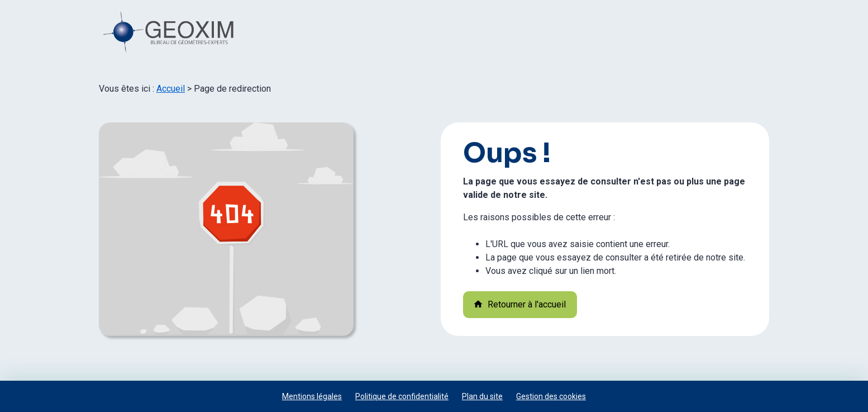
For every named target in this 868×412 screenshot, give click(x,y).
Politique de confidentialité (402, 396)
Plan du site (482, 396)
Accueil (171, 89)
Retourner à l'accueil (519, 304)
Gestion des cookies (551, 396)
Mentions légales (312, 396)
